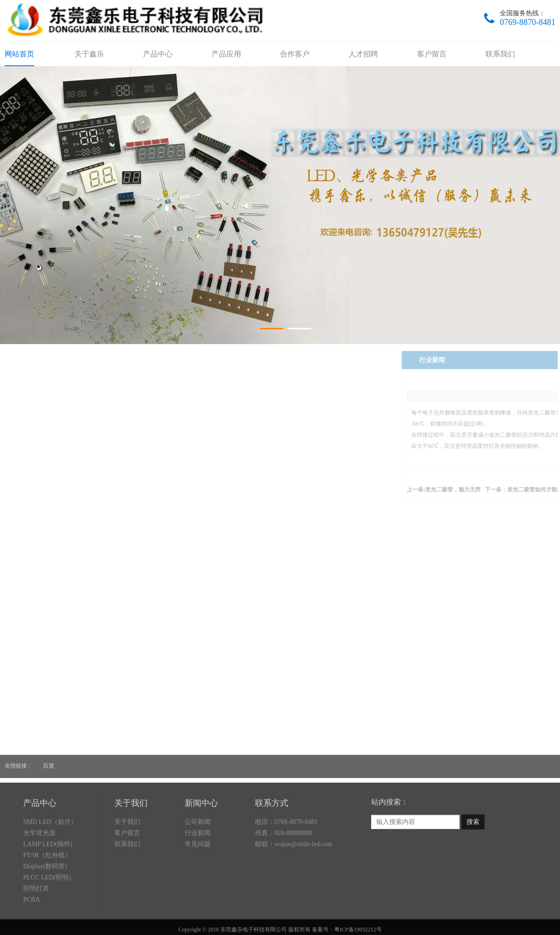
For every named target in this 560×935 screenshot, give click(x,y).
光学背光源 (39, 872)
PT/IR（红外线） (47, 894)
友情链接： (19, 760)
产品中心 (158, 54)
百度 (49, 760)
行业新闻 (198, 872)
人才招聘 (363, 54)
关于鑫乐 (89, 54)
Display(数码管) (45, 906)
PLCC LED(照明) (47, 917)
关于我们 (127, 861)
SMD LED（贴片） (50, 861)
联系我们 (500, 54)
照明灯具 (36, 928)
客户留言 (432, 54)
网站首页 (19, 54)
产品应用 (226, 54)
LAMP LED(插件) (48, 883)
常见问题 (198, 883)
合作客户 (295, 54)
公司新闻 (198, 861)
